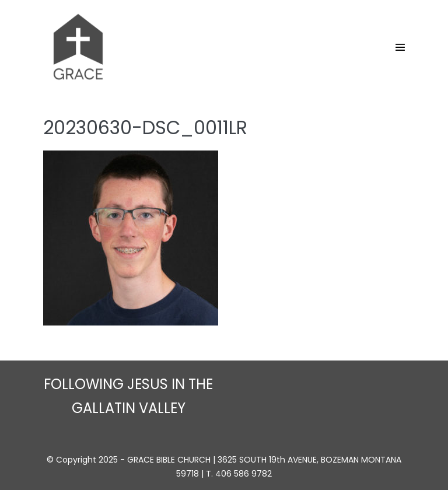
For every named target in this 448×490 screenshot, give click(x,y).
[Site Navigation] (400, 47)
